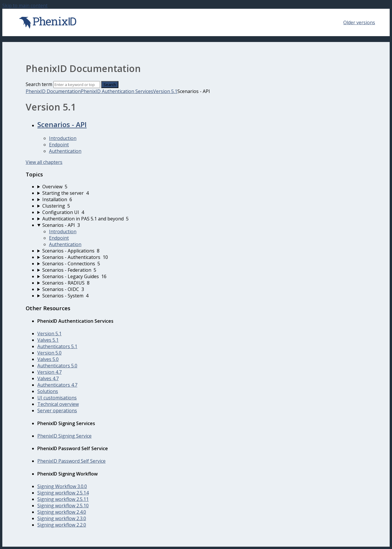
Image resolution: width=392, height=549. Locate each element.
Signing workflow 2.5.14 (63, 493)
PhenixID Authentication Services (117, 91)
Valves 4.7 (48, 378)
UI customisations (57, 398)
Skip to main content (25, 6)
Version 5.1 (165, 91)
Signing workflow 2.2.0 (62, 525)
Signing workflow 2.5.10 (63, 506)
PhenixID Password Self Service (71, 461)
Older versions (359, 22)
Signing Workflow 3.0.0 (62, 486)
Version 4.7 (49, 372)
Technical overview (58, 404)
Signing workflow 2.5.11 (63, 499)
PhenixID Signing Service (64, 436)
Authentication (65, 151)
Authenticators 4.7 (57, 385)
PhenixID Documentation (53, 91)
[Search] (77, 85)
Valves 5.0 (48, 359)
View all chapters (44, 162)
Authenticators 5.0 (57, 366)
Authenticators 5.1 (57, 346)
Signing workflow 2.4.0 (62, 512)
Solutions (48, 391)
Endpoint (59, 145)
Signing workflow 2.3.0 (62, 518)
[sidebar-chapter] (202, 187)
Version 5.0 (49, 353)
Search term (39, 84)
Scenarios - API (62, 124)
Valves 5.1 (48, 340)
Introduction (63, 138)
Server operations (57, 411)
